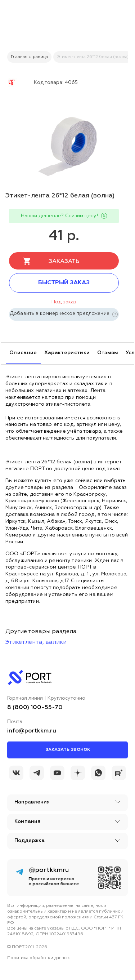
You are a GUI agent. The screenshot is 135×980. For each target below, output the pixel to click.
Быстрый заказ (64, 283)
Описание (23, 353)
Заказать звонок (68, 750)
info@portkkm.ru (32, 731)
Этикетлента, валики (36, 642)
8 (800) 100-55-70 (35, 708)
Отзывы (108, 353)
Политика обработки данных (39, 958)
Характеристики (67, 353)
